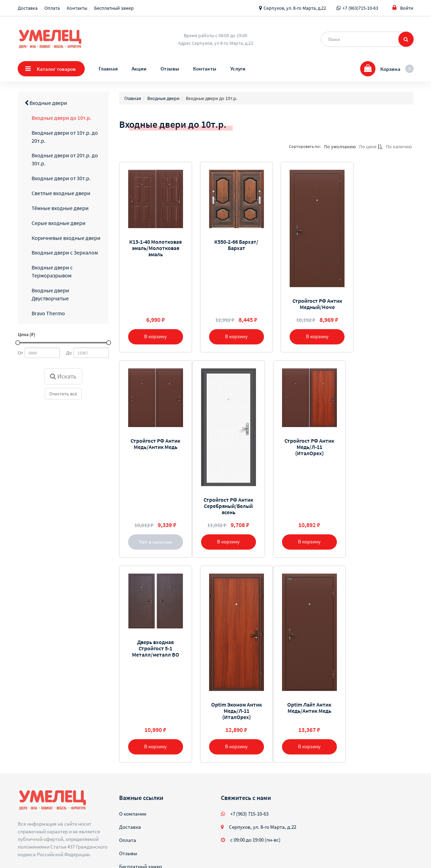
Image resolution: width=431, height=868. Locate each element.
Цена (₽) (27, 334)
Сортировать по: (305, 146)
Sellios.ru (62, 844)
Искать (63, 376)
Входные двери (46, 103)
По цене (371, 147)
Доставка (28, 8)
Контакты (77, 8)
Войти (403, 8)
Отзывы (170, 69)
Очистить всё (63, 394)
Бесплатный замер (114, 8)
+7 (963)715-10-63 (360, 8)
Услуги (238, 69)
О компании (133, 782)
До (69, 353)
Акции (139, 69)
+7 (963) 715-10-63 (249, 782)
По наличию (399, 147)
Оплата (52, 8)
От (20, 353)
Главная (108, 69)
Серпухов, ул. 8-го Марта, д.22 (295, 8)
